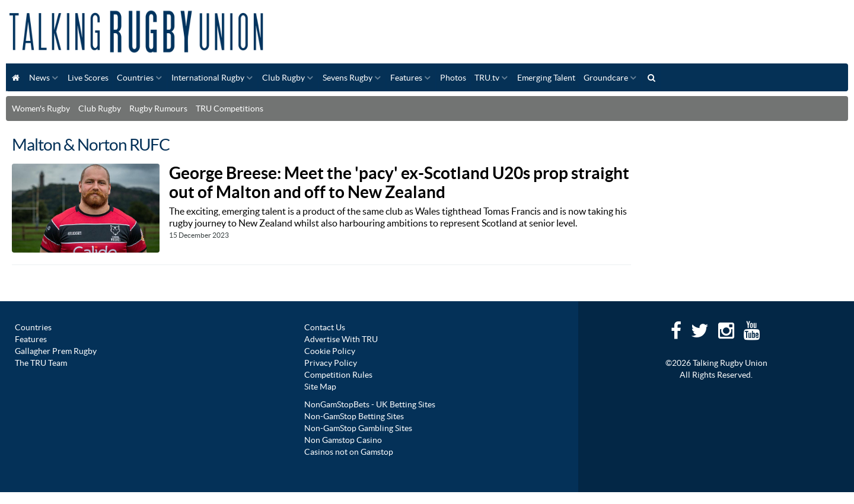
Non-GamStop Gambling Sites (358, 428)
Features (406, 78)
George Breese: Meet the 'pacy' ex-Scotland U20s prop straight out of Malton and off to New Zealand (399, 183)
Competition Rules (338, 375)
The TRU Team (41, 363)
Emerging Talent (546, 78)
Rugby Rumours (158, 109)
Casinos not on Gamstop (349, 452)
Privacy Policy (331, 363)
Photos (453, 78)
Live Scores (88, 78)
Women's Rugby (41, 109)
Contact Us (325, 327)
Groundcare (606, 78)
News (39, 78)
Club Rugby (283, 78)
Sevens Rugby (348, 78)
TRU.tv (487, 78)
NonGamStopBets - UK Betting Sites (370, 404)
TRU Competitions (230, 109)
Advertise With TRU (341, 339)
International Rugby (208, 78)
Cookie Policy (330, 351)
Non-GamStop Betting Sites (354, 416)
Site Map (320, 387)
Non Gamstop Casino (343, 440)
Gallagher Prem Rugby (56, 351)
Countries (135, 78)
